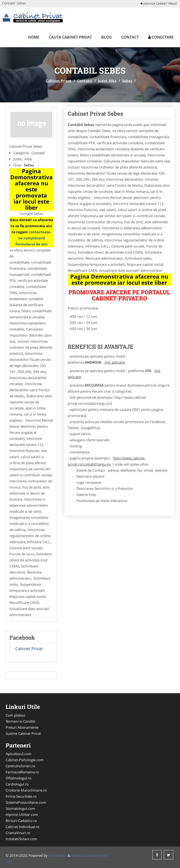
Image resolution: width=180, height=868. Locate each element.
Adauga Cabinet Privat (159, 4)
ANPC (104, 855)
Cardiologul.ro (17, 784)
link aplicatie (114, 362)
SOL (9, 861)
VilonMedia (58, 855)
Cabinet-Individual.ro (22, 827)
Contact (130, 37)
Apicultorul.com (19, 754)
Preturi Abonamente (22, 727)
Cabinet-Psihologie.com (25, 760)
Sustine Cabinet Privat (23, 733)
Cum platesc (15, 715)
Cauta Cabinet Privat (70, 37)
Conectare (161, 37)
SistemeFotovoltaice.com (26, 802)
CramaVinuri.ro (18, 833)
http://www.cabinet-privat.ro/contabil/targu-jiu (107, 461)
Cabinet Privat (59, 81)
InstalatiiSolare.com (21, 839)
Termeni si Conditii (21, 721)
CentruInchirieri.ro (20, 766)
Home (34, 37)
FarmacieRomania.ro (22, 772)
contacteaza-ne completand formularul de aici (34, 238)
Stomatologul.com (20, 808)
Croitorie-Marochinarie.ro (26, 790)
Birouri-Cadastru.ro (21, 821)
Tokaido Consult (84, 855)
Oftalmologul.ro (19, 778)
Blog (107, 37)
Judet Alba (107, 81)
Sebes (127, 81)
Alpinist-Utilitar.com (22, 814)
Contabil (85, 81)
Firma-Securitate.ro (21, 796)
